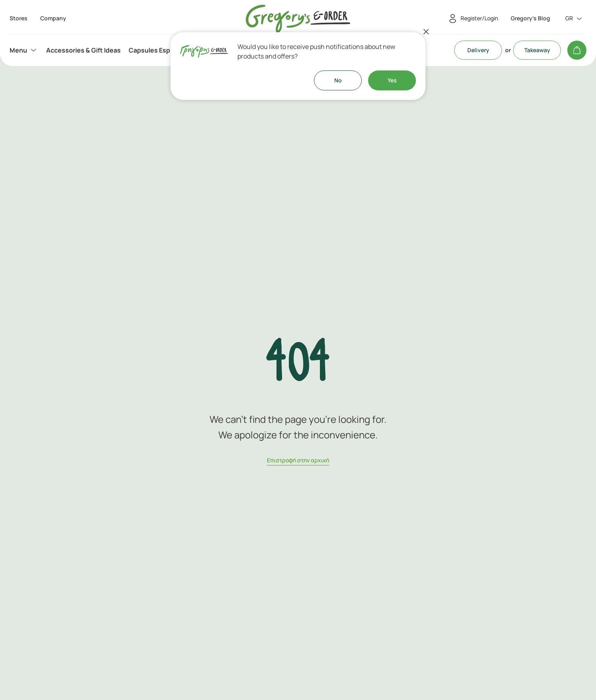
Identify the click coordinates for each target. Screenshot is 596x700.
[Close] (426, 31)
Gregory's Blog (530, 18)
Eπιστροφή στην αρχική (298, 460)
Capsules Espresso (158, 50)
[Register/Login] (472, 19)
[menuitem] (24, 50)
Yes (392, 80)
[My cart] (577, 50)
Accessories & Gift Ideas (83, 50)
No (338, 80)
